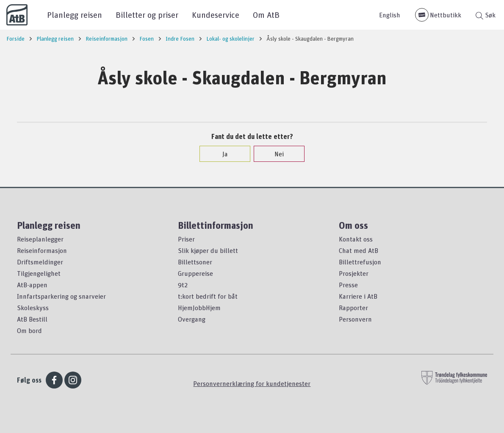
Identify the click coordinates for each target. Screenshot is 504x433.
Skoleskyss (33, 308)
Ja (221, 154)
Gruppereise (195, 273)
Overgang (192, 319)
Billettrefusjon (360, 262)
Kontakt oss (356, 239)
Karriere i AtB (358, 296)
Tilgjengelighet (39, 273)
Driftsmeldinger (40, 262)
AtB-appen (32, 285)
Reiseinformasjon (42, 250)
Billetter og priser (147, 15)
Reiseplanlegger (40, 239)
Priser (186, 239)
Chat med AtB (359, 250)
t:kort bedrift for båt (208, 296)
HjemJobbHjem (199, 308)
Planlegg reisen (75, 15)
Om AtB (266, 15)
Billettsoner (195, 262)
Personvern (355, 319)
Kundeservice (216, 15)
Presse (348, 285)
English (390, 15)
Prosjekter (354, 273)
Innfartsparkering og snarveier (61, 296)
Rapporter (353, 308)
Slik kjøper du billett (208, 250)
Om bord (29, 330)
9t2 (183, 285)
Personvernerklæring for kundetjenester (252, 383)
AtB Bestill (32, 319)
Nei (275, 154)
